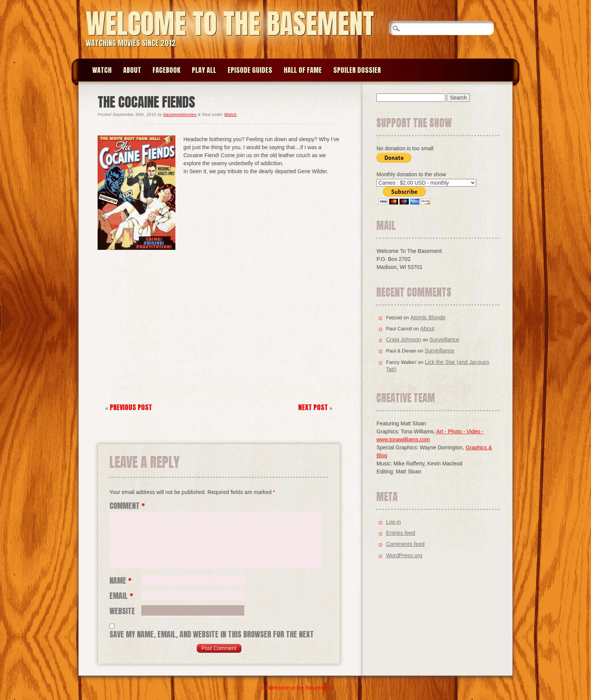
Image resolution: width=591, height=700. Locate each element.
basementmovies (180, 114)
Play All (204, 70)
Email (121, 596)
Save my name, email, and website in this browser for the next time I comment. (212, 634)
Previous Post (131, 407)
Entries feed (400, 533)
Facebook (166, 70)
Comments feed (405, 544)
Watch (102, 70)
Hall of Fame (303, 70)
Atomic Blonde (428, 317)
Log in (393, 522)
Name (120, 581)
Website (122, 611)
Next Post (313, 407)
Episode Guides (250, 70)
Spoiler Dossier (357, 70)
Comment (127, 506)
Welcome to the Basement (230, 23)
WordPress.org (404, 555)
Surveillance (444, 340)
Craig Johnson (403, 340)
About (132, 70)
